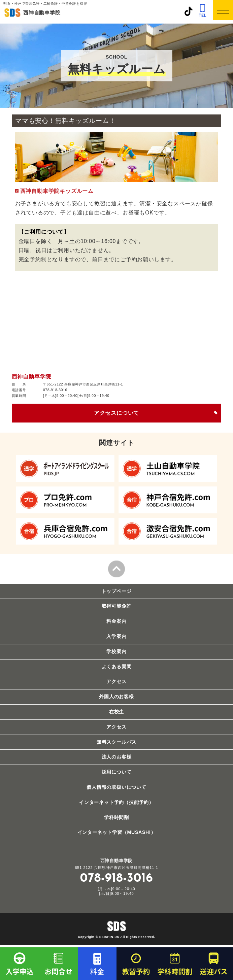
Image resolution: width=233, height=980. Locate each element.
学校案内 (116, 651)
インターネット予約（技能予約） (116, 802)
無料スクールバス (116, 742)
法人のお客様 (117, 757)
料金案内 (116, 621)
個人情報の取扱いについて (116, 787)
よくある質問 (117, 667)
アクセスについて (116, 413)
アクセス (116, 681)
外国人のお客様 (116, 697)
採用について (117, 772)
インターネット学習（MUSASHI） (117, 832)
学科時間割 (116, 817)
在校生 (116, 712)
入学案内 (116, 636)
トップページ (117, 591)
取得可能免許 (117, 606)
